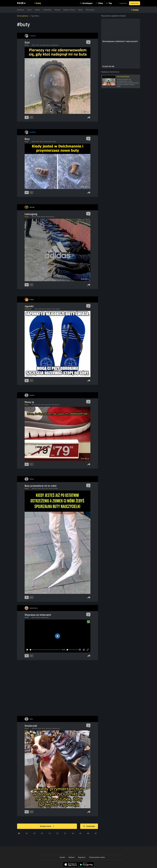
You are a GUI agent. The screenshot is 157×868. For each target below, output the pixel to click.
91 (65, 833)
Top (110, 3)
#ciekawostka (55, 45)
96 (27, 833)
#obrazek (34, 405)
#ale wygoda (56, 309)
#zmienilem (48, 405)
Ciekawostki (47, 10)
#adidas (43, 217)
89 (80, 833)
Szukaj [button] (136, 10)
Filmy (101, 3)
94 (42, 833)
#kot (38, 45)
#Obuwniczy (56, 728)
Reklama (72, 857)
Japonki (29, 306)
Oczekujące (88, 3)
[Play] (27, 650)
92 (57, 833)
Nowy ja (29, 402)
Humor (29, 10)
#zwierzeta (43, 45)
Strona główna (23, 16)
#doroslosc (49, 728)
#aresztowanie (50, 217)
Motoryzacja (90, 10)
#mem (39, 488)
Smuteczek (31, 726)
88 (88, 833)
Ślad (27, 42)
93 (50, 833)
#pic (47, 488)
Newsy (80, 10)
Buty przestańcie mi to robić (41, 486)
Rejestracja (135, 3)
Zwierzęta (20, 10)
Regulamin (82, 857)
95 (34, 833)
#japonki (49, 309)
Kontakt (62, 857)
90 (73, 833)
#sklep (54, 142)
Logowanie (123, 3)
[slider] (45, 650)
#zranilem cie (56, 405)
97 (19, 833)
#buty (48, 45)
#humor (34, 45)
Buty (27, 139)
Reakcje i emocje (69, 10)
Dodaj (38, 3)
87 (96, 833)
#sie (43, 405)
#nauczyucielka (53, 488)
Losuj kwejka (89, 826)
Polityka (57, 10)
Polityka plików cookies (97, 857)
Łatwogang (31, 214)
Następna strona (47, 826)
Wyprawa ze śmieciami (38, 615)
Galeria (37, 10)
